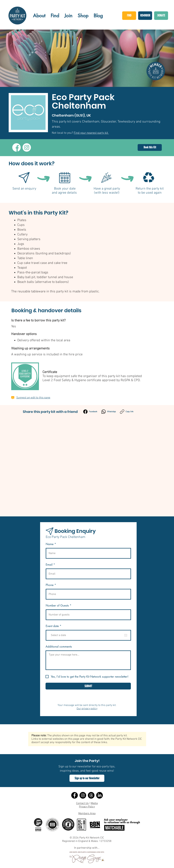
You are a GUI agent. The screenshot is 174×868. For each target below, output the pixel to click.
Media (94, 803)
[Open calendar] (126, 635)
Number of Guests (57, 606)
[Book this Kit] (150, 147)
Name (50, 544)
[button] (87, 778)
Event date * (56, 626)
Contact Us (82, 803)
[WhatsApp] (109, 412)
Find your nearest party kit (91, 133)
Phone (50, 585)
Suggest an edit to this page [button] (33, 398)
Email (49, 565)
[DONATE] (161, 16)
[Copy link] (127, 412)
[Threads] (91, 795)
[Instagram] (83, 795)
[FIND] (129, 16)
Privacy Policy (87, 807)
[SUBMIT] (88, 686)
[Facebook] (90, 412)
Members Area (87, 814)
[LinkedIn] (99, 795)
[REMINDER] (145, 16)
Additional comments (59, 647)
